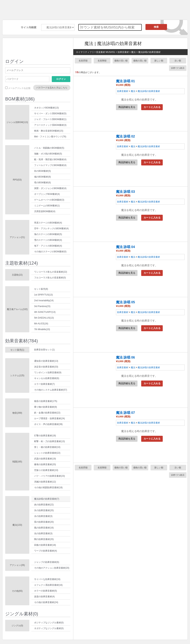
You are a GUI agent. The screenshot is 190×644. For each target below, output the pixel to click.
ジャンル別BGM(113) (17, 122)
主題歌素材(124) (22, 263)
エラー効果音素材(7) (44, 384)
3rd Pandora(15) (42, 306)
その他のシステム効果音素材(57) (51, 390)
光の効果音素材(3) (43, 533)
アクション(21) (17, 237)
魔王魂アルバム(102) (17, 309)
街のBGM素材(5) (42, 171)
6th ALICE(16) (41, 324)
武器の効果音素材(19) (45, 459)
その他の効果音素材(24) (46, 602)
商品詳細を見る (127, 107)
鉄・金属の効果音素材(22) (47, 413)
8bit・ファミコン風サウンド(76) (50, 137)
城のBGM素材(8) (42, 177)
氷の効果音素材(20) (44, 510)
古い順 (178, 61)
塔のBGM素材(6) (42, 183)
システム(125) (17, 375)
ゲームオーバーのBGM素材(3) (49, 200)
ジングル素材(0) (22, 614)
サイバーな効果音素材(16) (47, 579)
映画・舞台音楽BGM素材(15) (49, 131)
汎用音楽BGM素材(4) (45, 211)
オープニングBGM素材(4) (47, 194)
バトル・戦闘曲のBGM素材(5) (49, 148)
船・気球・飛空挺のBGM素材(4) (50, 159)
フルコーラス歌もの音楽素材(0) (50, 278)
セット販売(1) (17, 350)
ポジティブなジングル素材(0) (49, 623)
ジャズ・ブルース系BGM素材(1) (50, 119)
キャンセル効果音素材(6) (47, 378)
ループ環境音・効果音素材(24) (49, 418)
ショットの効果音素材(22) (47, 453)
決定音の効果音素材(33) (46, 367)
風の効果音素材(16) (44, 528)
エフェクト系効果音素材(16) (48, 585)
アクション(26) (17, 565)
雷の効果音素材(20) (44, 522)
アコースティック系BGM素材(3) (50, 125)
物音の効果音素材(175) (46, 401)
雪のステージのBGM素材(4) (48, 240)
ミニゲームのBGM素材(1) (47, 206)
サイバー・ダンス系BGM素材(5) (50, 114)
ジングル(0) (17, 626)
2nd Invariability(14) (44, 301)
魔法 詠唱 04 (125, 247)
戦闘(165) (17, 462)
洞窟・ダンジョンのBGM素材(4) (50, 188)
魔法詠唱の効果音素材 (149, 91)
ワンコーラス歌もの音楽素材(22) (51, 272)
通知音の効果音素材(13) (46, 361)
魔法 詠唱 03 (125, 192)
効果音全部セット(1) (44, 350)
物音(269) (17, 413)
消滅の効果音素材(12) (45, 482)
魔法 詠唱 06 (125, 357)
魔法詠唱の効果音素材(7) (47, 499)
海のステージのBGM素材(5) (48, 234)
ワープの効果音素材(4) (46, 551)
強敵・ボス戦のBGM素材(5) (48, 154)
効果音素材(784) (22, 341)
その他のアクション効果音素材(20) (52, 568)
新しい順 (159, 61)
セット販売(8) (41, 289)
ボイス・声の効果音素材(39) (48, 424)
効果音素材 (123, 91)
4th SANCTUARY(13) (45, 312)
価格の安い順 (121, 61)
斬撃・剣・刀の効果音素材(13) (49, 441)
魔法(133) (17, 525)
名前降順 (102, 61)
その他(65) (17, 591)
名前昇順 (83, 61)
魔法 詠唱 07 (125, 413)
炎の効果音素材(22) (44, 505)
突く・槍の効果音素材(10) (47, 447)
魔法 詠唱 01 (125, 81)
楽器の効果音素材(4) (44, 597)
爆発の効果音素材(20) (45, 464)
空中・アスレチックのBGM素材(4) (51, 228)
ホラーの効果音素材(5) (46, 591)
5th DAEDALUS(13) (44, 318)
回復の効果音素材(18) (45, 545)
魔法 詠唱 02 (125, 136)
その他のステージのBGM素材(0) (50, 252)
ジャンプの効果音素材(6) (47, 562)
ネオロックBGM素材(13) (46, 108)
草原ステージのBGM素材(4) (48, 223)
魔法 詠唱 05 (125, 302)
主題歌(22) (17, 275)
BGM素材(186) (20, 99)
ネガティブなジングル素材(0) (49, 628)
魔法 (133, 91)
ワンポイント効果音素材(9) (48, 373)
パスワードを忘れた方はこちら (52, 88)
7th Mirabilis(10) (42, 329)
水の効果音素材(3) (43, 516)
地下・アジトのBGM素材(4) (48, 246)
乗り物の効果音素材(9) (46, 407)
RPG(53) (17, 180)
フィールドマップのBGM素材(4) (50, 165)
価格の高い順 (140, 61)
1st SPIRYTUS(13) (43, 295)
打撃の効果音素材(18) (45, 436)
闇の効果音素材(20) (44, 539)
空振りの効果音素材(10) (46, 470)
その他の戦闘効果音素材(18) (48, 488)
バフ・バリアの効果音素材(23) (49, 476)
